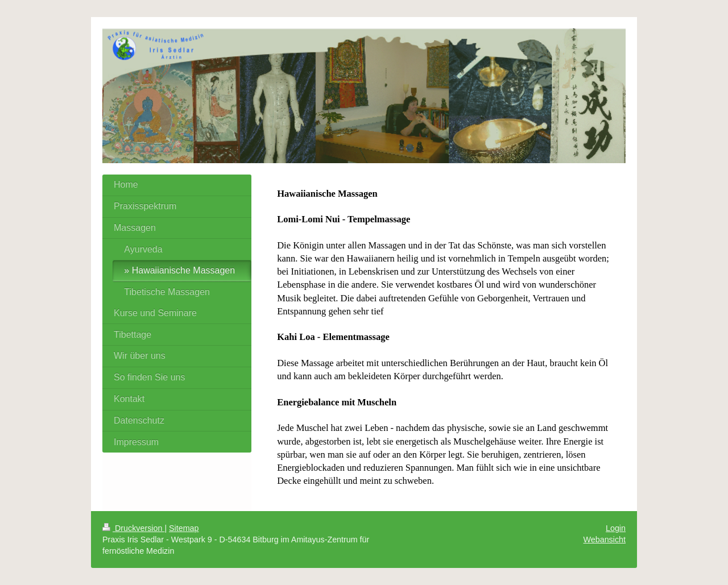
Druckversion (133, 528)
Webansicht (605, 540)
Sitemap (184, 528)
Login (616, 528)
